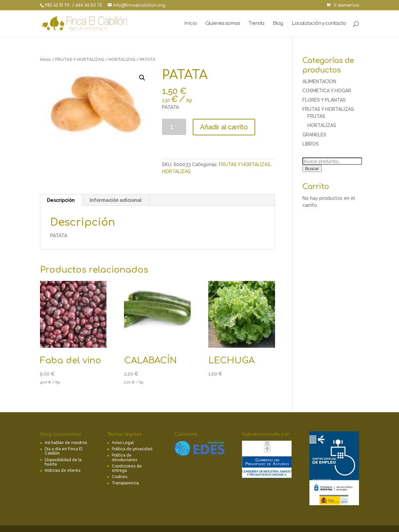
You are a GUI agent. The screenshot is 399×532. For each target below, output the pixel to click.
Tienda (256, 24)
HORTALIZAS (122, 59)
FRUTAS (316, 116)
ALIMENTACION (319, 81)
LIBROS (311, 144)
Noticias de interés (62, 470)
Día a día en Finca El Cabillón (63, 451)
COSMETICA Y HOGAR (327, 91)
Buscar (312, 168)
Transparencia (125, 483)
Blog (278, 24)
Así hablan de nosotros (66, 443)
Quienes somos (223, 24)
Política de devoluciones (124, 457)
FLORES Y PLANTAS (324, 100)
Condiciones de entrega (127, 468)
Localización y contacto (319, 24)
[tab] (61, 200)
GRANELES (314, 135)
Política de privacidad (132, 449)
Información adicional (116, 200)
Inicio (190, 24)
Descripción (61, 200)
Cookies (120, 477)
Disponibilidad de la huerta (63, 462)
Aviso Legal (123, 443)
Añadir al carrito (224, 127)
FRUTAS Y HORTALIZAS (80, 59)
